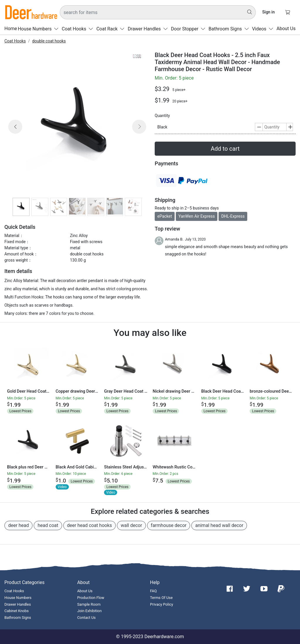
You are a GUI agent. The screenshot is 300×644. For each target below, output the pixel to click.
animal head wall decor (219, 525)
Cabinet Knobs (17, 611)
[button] (15, 134)
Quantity (162, 116)
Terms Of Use (161, 598)
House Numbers (39, 29)
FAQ (153, 591)
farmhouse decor (169, 525)
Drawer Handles (149, 29)
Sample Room (89, 604)
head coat (48, 525)
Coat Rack (112, 29)
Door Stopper (189, 29)
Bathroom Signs (230, 29)
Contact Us (87, 618)
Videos (264, 29)
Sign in (269, 12)
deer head (18, 525)
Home (11, 29)
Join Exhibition (90, 611)
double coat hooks (49, 41)
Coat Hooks (79, 29)
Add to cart (225, 149)
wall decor (131, 525)
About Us (286, 29)
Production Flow (91, 598)
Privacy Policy (162, 604)
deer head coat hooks (90, 525)
